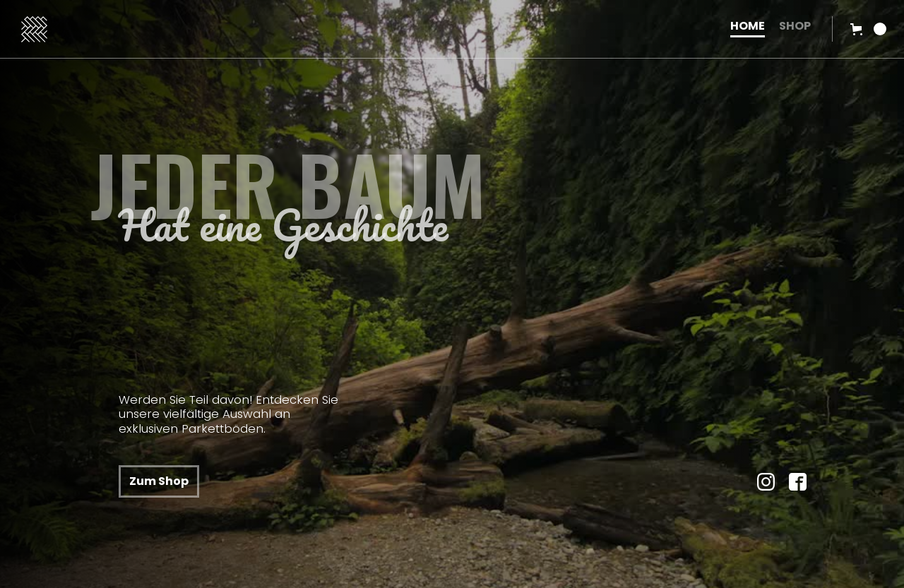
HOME (748, 27)
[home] (365, 29)
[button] (868, 29)
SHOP (795, 27)
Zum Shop (159, 481)
